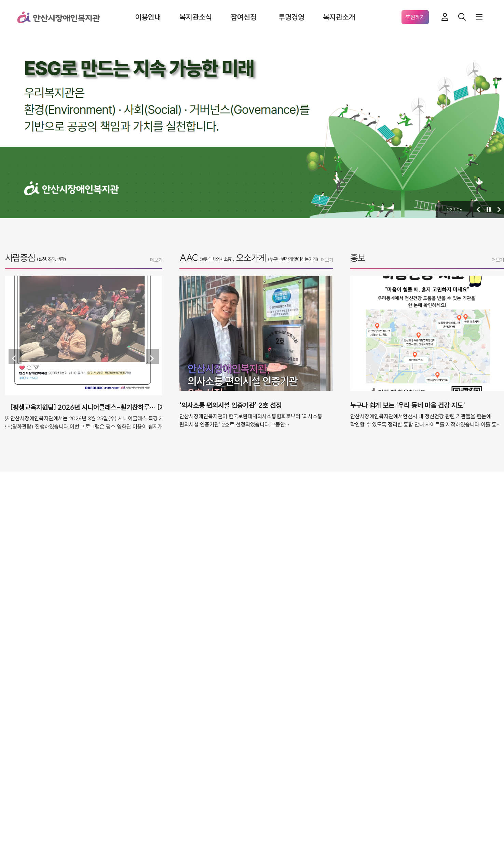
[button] (478, 210)
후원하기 (415, 17)
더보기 (156, 260)
